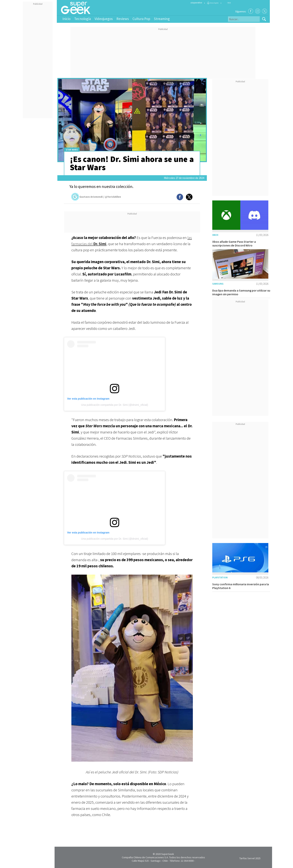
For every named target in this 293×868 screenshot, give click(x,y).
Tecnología (82, 19)
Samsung (218, 284)
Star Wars (72, 150)
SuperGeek (168, 854)
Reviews (123, 19)
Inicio (66, 19)
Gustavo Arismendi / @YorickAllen (96, 197)
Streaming (162, 19)
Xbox (215, 235)
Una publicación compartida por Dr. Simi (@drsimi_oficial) (115, 405)
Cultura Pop (141, 19)
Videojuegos (104, 19)
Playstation (220, 578)
